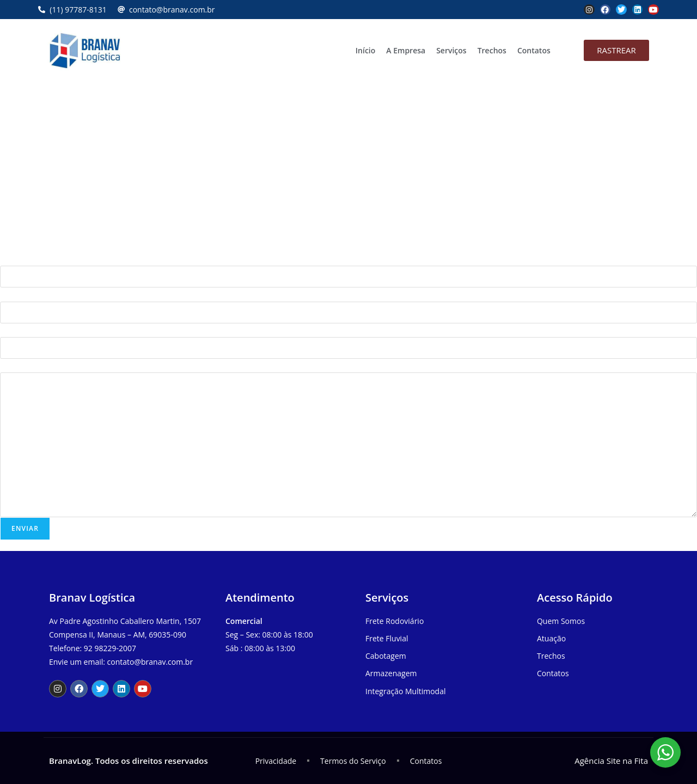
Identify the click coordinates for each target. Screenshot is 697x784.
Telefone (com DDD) (36, 330)
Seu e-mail (19, 294)
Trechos (492, 50)
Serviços (451, 50)
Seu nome (18, 259)
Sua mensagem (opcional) (45, 366)
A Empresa (406, 50)
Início (365, 50)
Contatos (534, 50)
